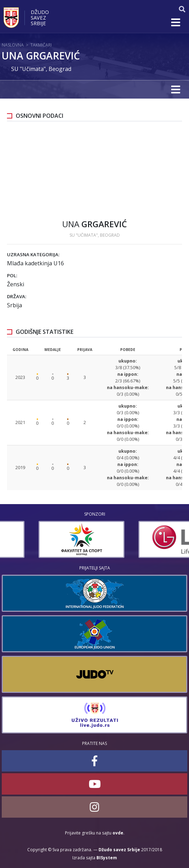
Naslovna (13, 45)
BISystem (107, 858)
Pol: (12, 275)
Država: (17, 296)
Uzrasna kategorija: (33, 254)
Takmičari (41, 45)
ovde (118, 833)
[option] (140, 539)
